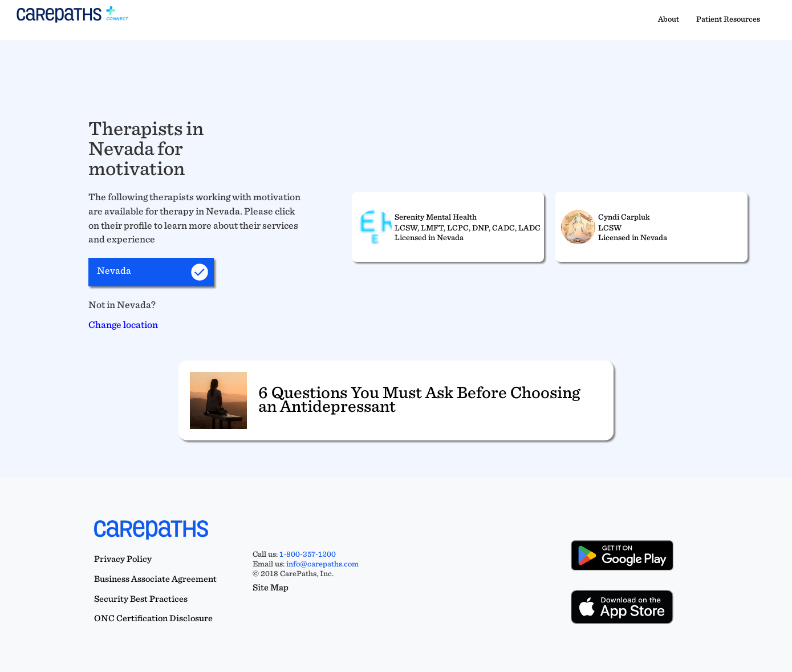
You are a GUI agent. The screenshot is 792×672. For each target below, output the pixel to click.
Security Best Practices (141, 599)
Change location (123, 324)
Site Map (271, 587)
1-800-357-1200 (308, 554)
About (669, 19)
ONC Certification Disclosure (153, 618)
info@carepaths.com (322, 564)
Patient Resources (728, 19)
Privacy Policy (123, 559)
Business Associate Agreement (155, 579)
